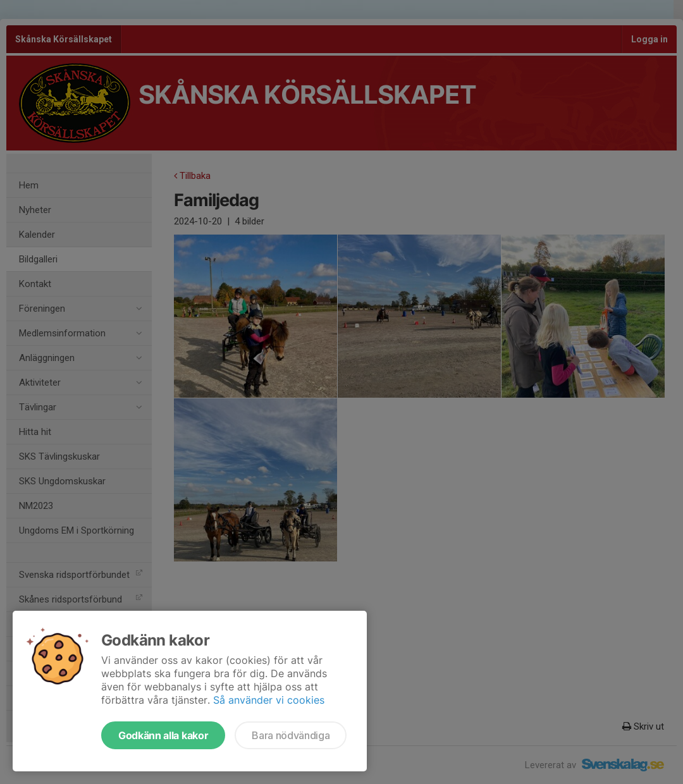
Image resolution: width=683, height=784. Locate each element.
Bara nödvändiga (291, 735)
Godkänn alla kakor (163, 735)
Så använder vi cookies (269, 700)
